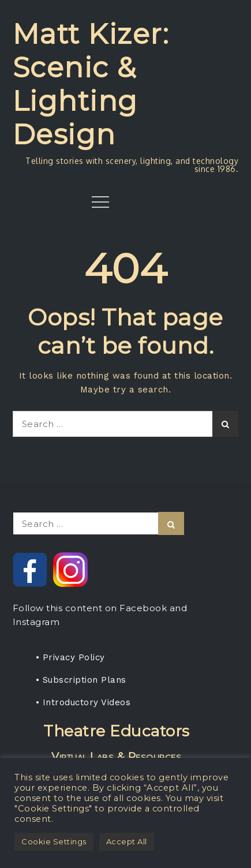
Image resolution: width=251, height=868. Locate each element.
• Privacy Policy (70, 657)
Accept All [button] (127, 841)
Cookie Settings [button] (54, 841)
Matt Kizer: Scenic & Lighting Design (91, 84)
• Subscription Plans (81, 680)
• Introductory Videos (83, 702)
